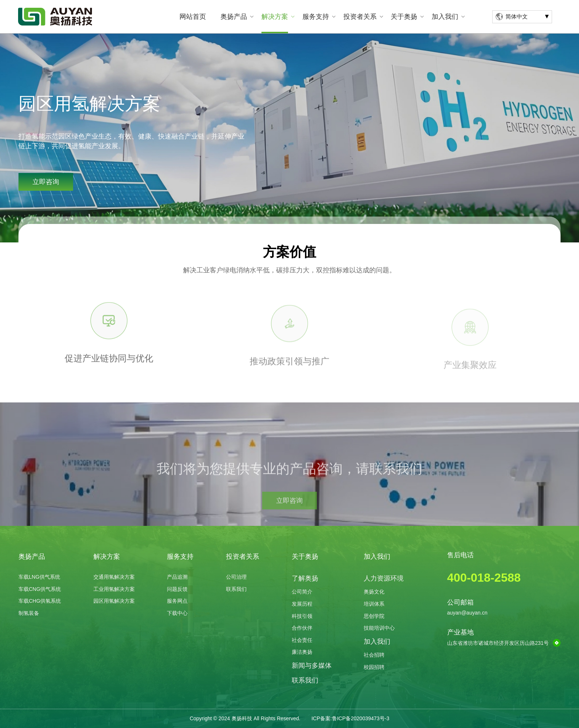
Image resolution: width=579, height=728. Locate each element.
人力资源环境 (384, 578)
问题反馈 (177, 589)
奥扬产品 (234, 17)
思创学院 (374, 616)
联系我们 (236, 589)
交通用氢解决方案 (114, 577)
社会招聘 (374, 655)
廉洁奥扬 (302, 652)
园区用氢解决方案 (114, 601)
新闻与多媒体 (312, 666)
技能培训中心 (379, 628)
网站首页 (193, 17)
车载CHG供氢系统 (40, 601)
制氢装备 (29, 613)
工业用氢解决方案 (114, 589)
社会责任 (302, 640)
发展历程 (302, 604)
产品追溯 (177, 577)
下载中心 (177, 613)
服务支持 (316, 17)
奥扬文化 (374, 592)
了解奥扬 (305, 578)
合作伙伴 (302, 628)
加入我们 (445, 17)
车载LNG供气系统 (39, 577)
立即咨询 (45, 182)
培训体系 (374, 604)
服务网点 (177, 601)
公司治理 (236, 577)
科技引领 (302, 616)
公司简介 (302, 592)
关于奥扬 (404, 17)
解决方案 (275, 17)
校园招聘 (374, 667)
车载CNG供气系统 (40, 589)
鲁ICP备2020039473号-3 (361, 718)
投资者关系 (360, 17)
